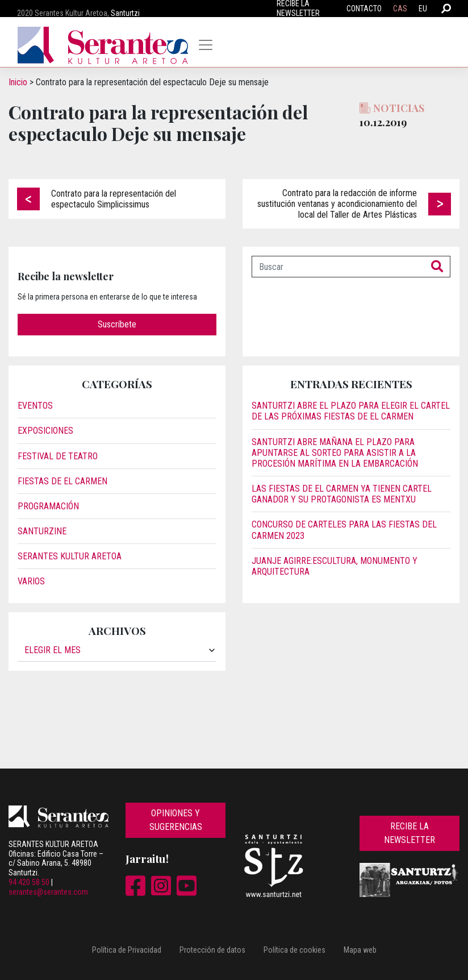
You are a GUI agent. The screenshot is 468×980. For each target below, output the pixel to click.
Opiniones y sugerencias (176, 820)
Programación (48, 506)
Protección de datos (212, 950)
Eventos (35, 406)
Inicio (18, 82)
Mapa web (360, 950)
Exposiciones (45, 431)
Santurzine (42, 531)
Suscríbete (117, 324)
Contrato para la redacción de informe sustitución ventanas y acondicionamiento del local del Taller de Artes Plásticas (337, 204)
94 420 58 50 (29, 882)
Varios (31, 581)
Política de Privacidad (127, 950)
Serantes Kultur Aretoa (70, 556)
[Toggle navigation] (206, 45)
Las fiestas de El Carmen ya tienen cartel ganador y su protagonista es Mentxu (342, 494)
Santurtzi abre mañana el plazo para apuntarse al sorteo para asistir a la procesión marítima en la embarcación (335, 453)
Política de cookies (294, 950)
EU (423, 9)
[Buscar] (338, 267)
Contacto (364, 9)
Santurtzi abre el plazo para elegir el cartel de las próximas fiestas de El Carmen (351, 411)
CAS (400, 9)
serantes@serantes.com (48, 892)
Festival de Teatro (58, 456)
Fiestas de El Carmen (62, 481)
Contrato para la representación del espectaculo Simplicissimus (114, 199)
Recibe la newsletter (409, 833)
